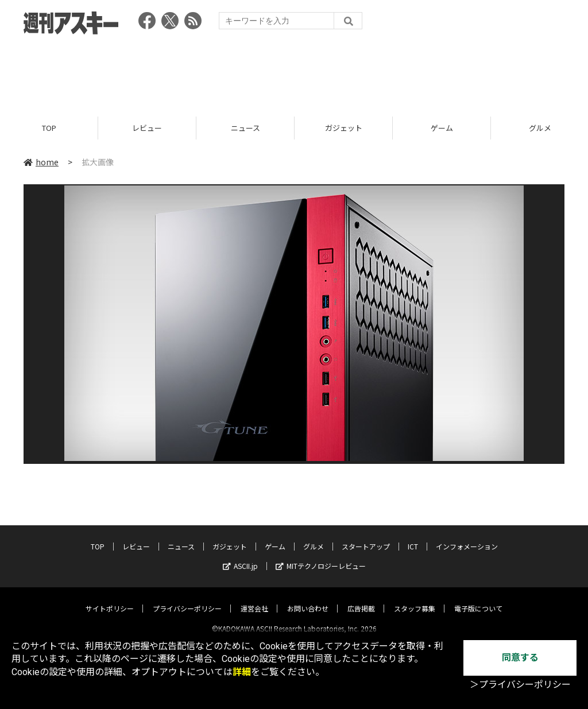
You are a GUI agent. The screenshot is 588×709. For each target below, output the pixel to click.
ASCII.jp (240, 556)
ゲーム (442, 128)
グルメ (314, 536)
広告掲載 (361, 598)
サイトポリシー (110, 598)
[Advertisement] (294, 72)
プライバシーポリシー (187, 598)
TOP (49, 128)
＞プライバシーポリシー (520, 685)
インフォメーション (467, 536)
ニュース (245, 128)
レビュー (147, 128)
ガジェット (344, 128)
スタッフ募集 (415, 598)
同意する (520, 658)
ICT (413, 536)
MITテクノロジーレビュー (321, 556)
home (41, 162)
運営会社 (254, 598)
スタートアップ (366, 536)
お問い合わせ (308, 598)
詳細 (242, 672)
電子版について (478, 598)
